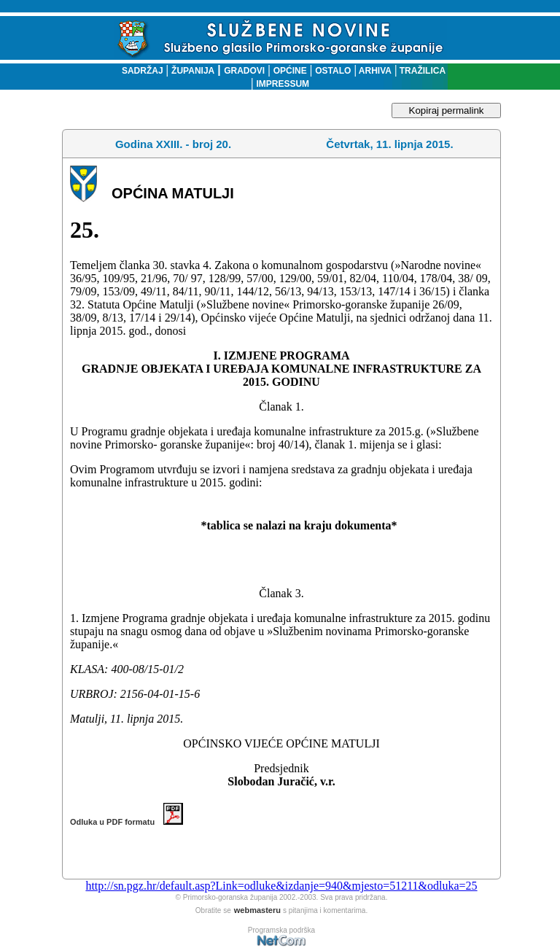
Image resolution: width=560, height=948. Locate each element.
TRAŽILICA (421, 71)
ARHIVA (374, 71)
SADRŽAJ (139, 71)
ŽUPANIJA (193, 71)
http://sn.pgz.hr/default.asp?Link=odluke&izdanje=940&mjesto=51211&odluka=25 (281, 886)
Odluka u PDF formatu (127, 822)
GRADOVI (244, 71)
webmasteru (257, 910)
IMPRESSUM (283, 84)
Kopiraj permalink (447, 110)
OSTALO (333, 71)
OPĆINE (290, 71)
